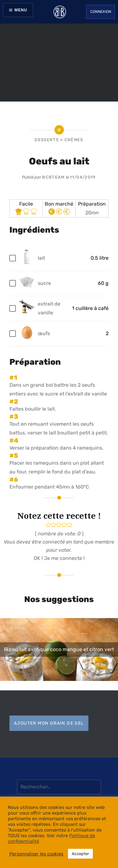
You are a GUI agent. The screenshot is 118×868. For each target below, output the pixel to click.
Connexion (101, 12)
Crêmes (74, 140)
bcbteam (53, 177)
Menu (21, 10)
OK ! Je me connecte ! (59, 558)
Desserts (47, 140)
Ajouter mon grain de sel (49, 723)
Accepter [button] (80, 854)
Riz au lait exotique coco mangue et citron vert (59, 649)
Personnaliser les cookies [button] (36, 854)
